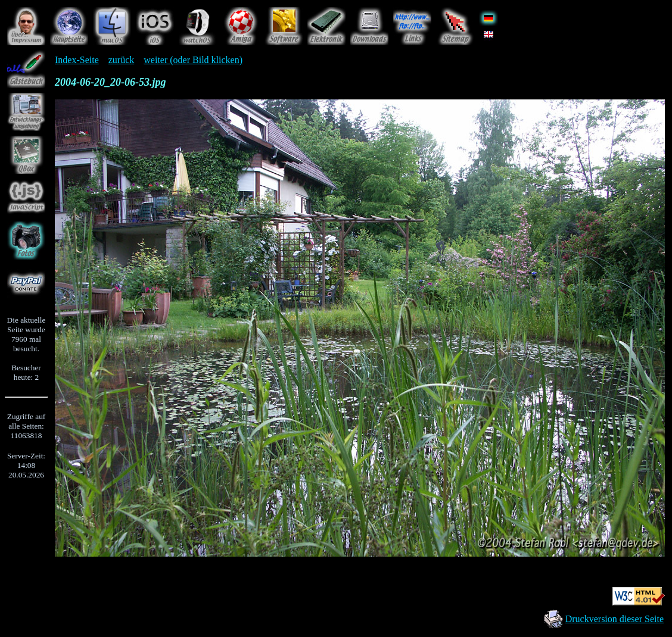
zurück (122, 60)
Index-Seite (77, 60)
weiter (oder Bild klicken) (193, 60)
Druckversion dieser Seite (615, 619)
